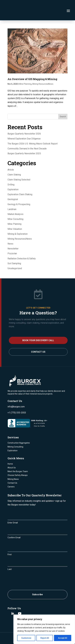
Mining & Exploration (18, 224)
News (10, 234)
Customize (26, 638)
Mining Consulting (15, 437)
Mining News (13, 469)
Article (11, 160)
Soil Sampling (14, 253)
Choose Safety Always (18, 465)
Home (10, 454)
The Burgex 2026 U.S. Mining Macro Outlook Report (33, 134)
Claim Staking (14, 165)
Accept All (63, 638)
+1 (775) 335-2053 (17, 403)
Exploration (13, 180)
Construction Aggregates (19, 433)
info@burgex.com (16, 397)
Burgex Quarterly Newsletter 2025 (24, 144)
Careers (11, 477)
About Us (12, 458)
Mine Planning (25, 74)
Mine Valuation (15, 219)
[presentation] (29, 570)
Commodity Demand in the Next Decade (27, 139)
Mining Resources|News (43, 74)
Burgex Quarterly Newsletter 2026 (24, 124)
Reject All (45, 638)
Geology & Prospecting (19, 194)
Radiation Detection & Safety (22, 249)
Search (63, 107)
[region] (44, 629)
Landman (12, 199)
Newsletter (13, 239)
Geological (13, 189)
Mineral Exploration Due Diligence (24, 129)
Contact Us (38, 342)
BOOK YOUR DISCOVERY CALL (38, 330)
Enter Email (13, 513)
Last (10, 559)
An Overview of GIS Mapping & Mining (32, 69)
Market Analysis (15, 204)
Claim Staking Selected (19, 170)
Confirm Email (14, 528)
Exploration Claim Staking (20, 184)
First (10, 545)
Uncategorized (15, 258)
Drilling (11, 175)
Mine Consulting (15, 209)
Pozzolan (12, 244)
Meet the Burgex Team (18, 461)
